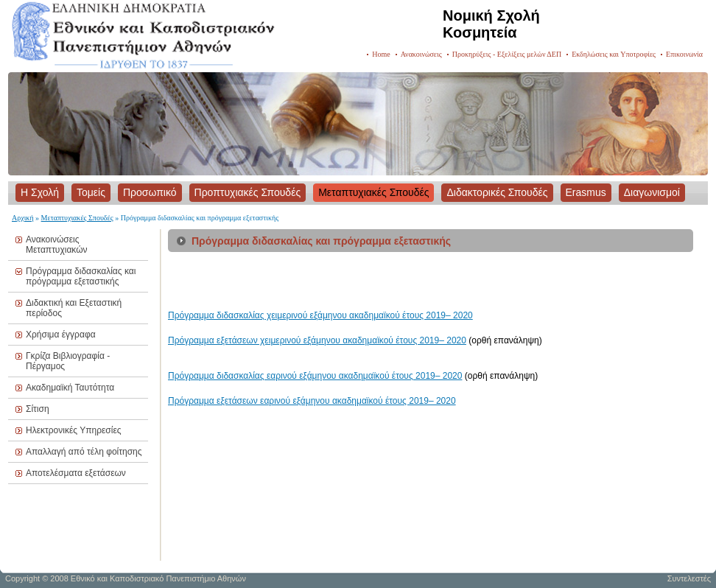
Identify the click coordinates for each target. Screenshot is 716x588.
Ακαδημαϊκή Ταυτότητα (70, 388)
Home (381, 54)
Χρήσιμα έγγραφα (61, 335)
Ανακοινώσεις (421, 54)
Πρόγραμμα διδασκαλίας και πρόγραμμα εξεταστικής (81, 276)
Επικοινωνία (684, 54)
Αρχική (23, 218)
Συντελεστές (689, 578)
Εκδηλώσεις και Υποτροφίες (614, 54)
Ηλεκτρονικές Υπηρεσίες (74, 430)
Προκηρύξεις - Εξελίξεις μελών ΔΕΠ (507, 54)
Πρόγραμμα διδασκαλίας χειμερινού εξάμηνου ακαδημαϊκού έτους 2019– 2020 (320, 315)
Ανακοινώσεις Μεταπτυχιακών (57, 245)
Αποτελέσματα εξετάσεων (76, 473)
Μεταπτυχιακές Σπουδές (77, 218)
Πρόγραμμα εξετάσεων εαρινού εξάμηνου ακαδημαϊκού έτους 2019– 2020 (312, 401)
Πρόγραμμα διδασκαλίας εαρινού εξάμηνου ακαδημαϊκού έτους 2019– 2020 (315, 376)
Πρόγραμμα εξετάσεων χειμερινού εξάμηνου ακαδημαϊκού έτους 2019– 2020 (317, 340)
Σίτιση (38, 409)
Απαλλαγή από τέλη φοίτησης (84, 452)
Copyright (22, 578)
